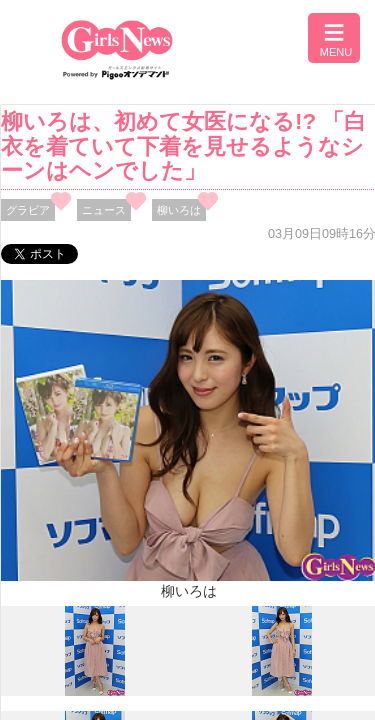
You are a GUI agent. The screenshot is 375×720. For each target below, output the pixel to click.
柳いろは (179, 210)
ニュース (104, 210)
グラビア (28, 210)
